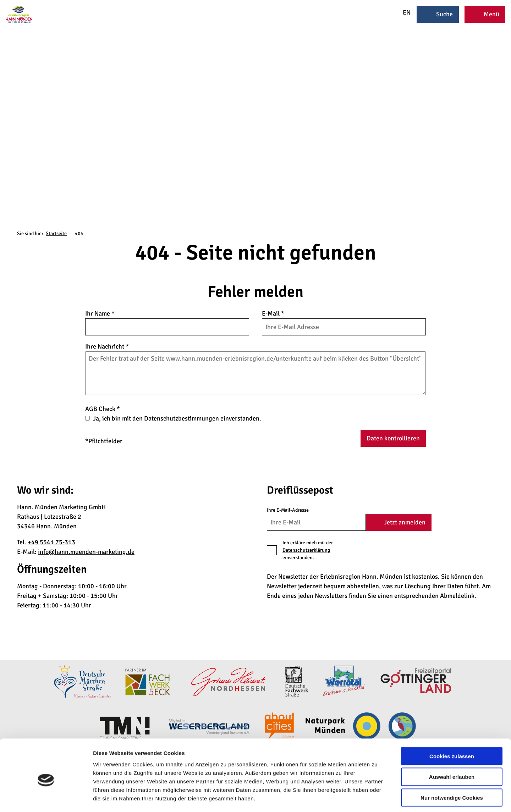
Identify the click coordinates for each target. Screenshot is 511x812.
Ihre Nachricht (107, 346)
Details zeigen (377, 798)
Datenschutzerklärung (306, 550)
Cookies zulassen (452, 725)
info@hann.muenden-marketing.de (86, 552)
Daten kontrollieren (393, 438)
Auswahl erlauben (452, 746)
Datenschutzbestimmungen (182, 418)
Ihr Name (100, 313)
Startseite (56, 233)
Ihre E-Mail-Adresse (288, 510)
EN (402, 13)
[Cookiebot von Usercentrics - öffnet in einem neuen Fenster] (46, 798)
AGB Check (103, 409)
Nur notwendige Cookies (452, 767)
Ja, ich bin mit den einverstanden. (177, 418)
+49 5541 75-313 (51, 542)
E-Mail (273, 313)
